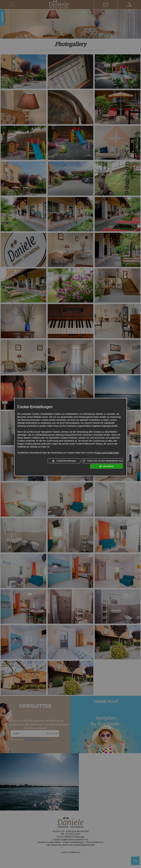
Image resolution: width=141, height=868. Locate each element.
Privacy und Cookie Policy (107, 453)
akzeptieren (107, 466)
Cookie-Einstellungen (64, 461)
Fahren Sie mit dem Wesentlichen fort (102, 461)
